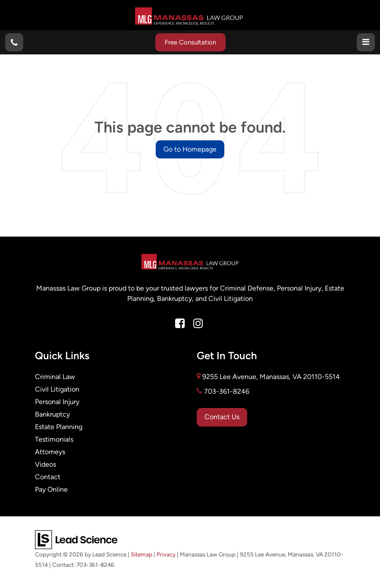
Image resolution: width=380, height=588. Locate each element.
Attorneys (50, 452)
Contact (48, 477)
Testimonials (54, 439)
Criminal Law (55, 377)
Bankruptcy (52, 414)
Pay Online (51, 489)
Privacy (166, 555)
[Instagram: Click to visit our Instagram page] (198, 324)
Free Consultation (190, 42)
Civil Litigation (57, 389)
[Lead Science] (76, 539)
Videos (46, 464)
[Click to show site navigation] (366, 42)
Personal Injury (57, 402)
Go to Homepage (190, 149)
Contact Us (222, 417)
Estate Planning (59, 427)
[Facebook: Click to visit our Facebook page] (180, 324)
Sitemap (141, 555)
